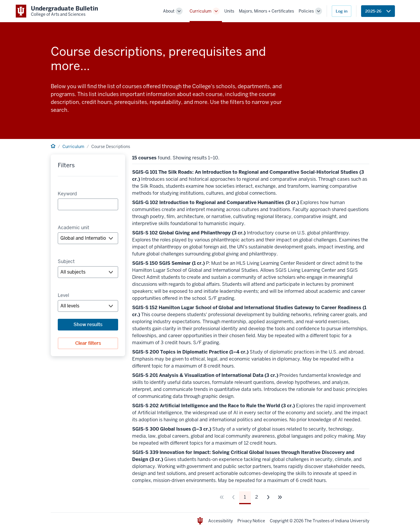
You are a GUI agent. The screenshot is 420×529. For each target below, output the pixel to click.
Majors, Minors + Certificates (266, 11)
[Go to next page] (268, 497)
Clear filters (88, 343)
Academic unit (73, 228)
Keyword (67, 194)
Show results (88, 324)
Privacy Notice (251, 521)
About (169, 11)
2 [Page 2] (257, 497)
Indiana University (352, 521)
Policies (306, 11)
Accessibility (220, 521)
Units (229, 11)
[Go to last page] (280, 497)
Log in (342, 11)
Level (63, 295)
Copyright (279, 521)
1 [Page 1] (245, 497)
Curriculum (201, 11)
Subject (66, 261)
